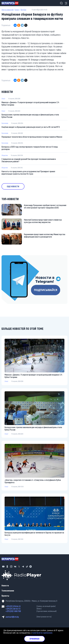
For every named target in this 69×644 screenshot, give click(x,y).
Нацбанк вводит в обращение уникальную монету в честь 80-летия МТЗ (31, 127)
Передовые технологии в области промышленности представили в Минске (32, 137)
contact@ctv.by (37, 617)
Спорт (17, 10)
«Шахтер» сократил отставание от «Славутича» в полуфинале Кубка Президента (33, 481)
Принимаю (34, 639)
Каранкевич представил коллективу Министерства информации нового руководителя (45, 235)
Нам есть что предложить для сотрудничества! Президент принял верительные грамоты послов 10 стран (28, 173)
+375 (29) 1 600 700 (37, 611)
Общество (5, 155)
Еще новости (13, 186)
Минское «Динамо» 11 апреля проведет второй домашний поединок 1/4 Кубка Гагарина (30, 104)
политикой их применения (42, 633)
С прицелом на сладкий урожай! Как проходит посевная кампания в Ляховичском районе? (29, 160)
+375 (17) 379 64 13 (37, 606)
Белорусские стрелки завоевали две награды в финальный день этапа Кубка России (30, 116)
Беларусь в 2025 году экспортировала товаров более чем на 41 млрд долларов (30, 148)
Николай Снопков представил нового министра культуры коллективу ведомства (43, 221)
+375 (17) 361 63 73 (37, 609)
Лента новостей (7, 10)
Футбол (23, 10)
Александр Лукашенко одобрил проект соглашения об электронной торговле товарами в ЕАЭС (45, 206)
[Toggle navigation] (65, 3)
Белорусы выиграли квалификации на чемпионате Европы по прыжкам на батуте (34, 534)
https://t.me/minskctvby (11, 257)
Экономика (5, 123)
